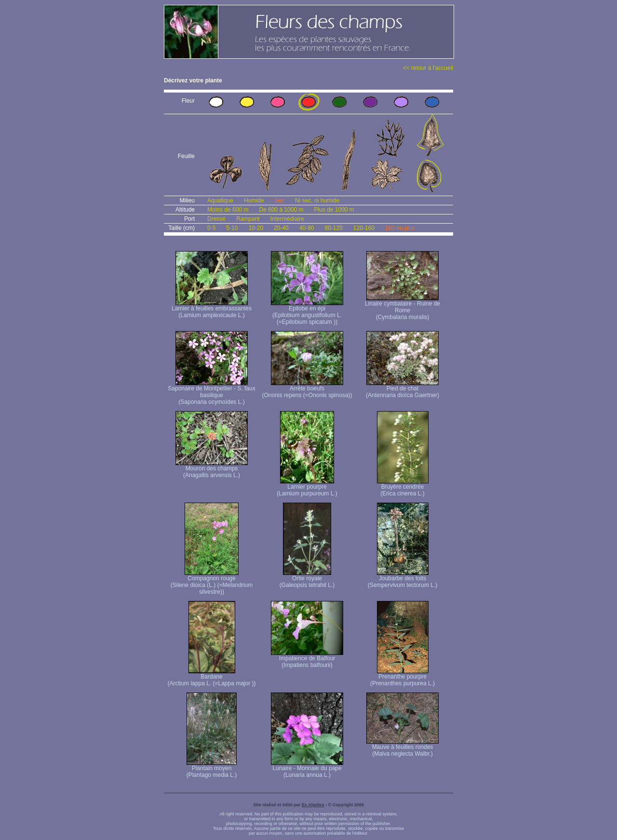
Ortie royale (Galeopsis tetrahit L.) (307, 579)
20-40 (281, 228)
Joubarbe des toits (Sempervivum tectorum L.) (403, 579)
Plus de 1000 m (334, 210)
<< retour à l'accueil (428, 68)
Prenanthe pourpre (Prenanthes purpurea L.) (402, 677)
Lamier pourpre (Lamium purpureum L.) (307, 487)
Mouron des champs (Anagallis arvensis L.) (212, 469)
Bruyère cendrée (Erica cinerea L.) (403, 487)
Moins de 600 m (228, 210)
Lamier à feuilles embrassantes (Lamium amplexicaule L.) (212, 309)
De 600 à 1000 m (281, 210)
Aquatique (220, 200)
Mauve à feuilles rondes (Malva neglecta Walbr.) (402, 748)
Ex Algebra (313, 805)
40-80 (307, 228)
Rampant (248, 219)
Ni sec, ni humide (317, 200)
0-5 (211, 228)
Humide (254, 200)
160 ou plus (400, 228)
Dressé (216, 219)
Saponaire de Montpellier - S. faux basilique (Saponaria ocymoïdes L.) (211, 393)
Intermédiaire (287, 219)
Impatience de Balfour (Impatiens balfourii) (307, 659)
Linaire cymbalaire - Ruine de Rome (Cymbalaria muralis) (402, 308)
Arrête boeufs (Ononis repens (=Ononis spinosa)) (307, 389)
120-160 (364, 228)
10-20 (256, 228)
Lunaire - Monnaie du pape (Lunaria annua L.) (307, 769)
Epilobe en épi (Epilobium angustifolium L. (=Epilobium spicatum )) (307, 313)
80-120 (333, 228)
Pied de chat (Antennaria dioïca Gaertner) (402, 389)
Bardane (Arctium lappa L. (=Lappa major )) (211, 677)
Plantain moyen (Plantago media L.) (212, 769)
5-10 (232, 228)
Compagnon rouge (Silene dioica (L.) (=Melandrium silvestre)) (212, 582)
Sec (279, 200)
